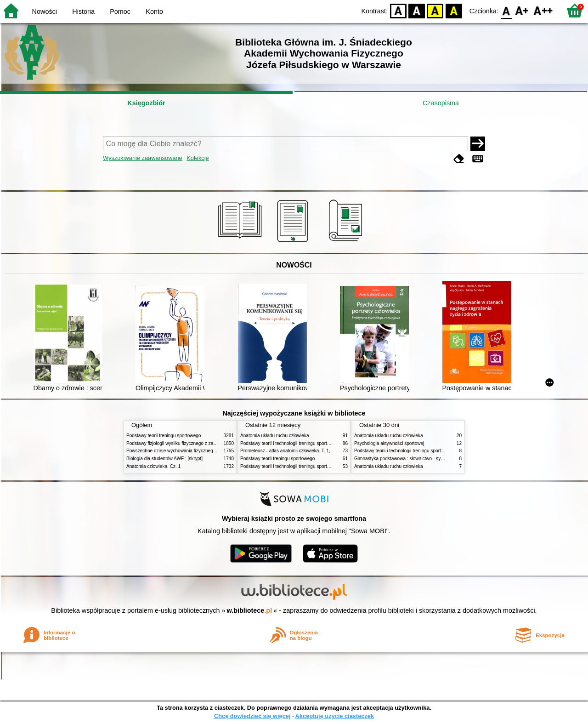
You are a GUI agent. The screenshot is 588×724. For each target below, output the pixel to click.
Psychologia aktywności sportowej (389, 443)
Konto (154, 11)
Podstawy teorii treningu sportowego (164, 436)
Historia (83, 11)
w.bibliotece (250, 610)
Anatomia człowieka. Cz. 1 (153, 466)
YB (435, 10)
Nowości (45, 11)
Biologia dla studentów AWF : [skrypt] (164, 459)
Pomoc (120, 11)
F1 (522, 10)
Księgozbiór (146, 103)
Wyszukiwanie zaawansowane (143, 158)
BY (454, 10)
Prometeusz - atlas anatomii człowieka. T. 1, (285, 451)
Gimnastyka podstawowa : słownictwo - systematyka (408, 459)
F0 (506, 10)
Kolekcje (198, 158)
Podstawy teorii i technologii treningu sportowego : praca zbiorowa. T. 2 (313, 443)
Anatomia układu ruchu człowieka (275, 436)
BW (417, 10)
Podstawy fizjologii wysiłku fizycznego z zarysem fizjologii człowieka (196, 443)
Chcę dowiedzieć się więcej (252, 716)
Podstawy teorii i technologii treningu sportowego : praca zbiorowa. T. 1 (313, 466)
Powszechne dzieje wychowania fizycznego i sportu (179, 451)
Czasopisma (441, 103)
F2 (543, 10)
